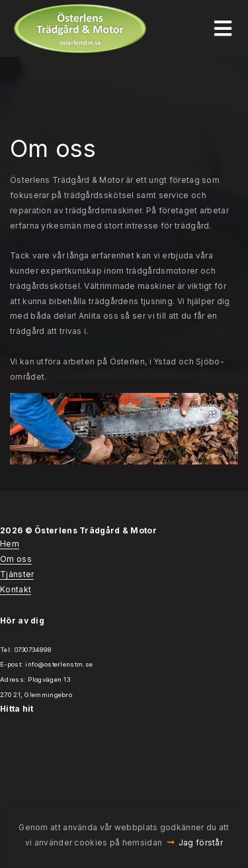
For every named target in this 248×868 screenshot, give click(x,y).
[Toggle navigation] (223, 28)
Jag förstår (201, 842)
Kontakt (16, 589)
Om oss (16, 559)
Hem (10, 544)
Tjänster (17, 574)
